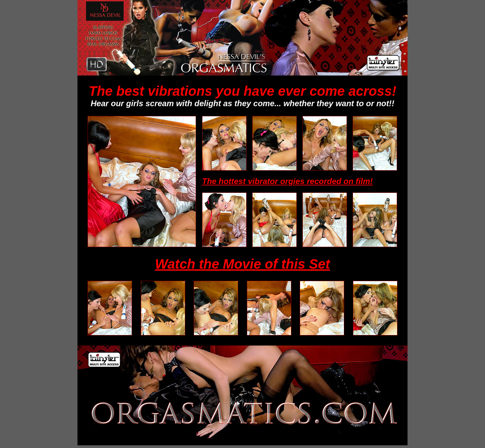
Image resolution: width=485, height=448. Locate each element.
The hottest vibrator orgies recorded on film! (287, 181)
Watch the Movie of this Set (242, 264)
